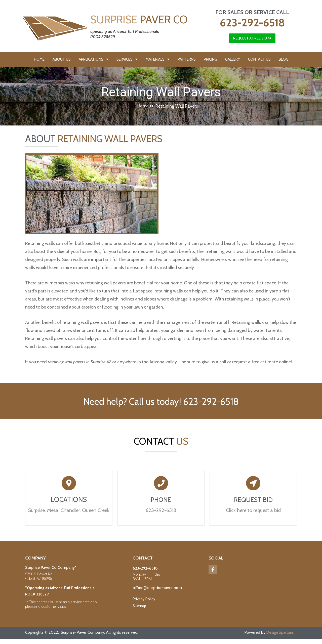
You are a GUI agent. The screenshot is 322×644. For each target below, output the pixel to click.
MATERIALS (158, 59)
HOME (39, 59)
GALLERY (233, 59)
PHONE (161, 502)
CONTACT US (259, 59)
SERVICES (127, 59)
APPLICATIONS (94, 59)
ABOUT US (62, 59)
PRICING (210, 59)
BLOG (284, 59)
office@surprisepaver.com (157, 590)
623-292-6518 (252, 23)
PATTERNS (187, 59)
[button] (252, 38)
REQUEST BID (253, 502)
